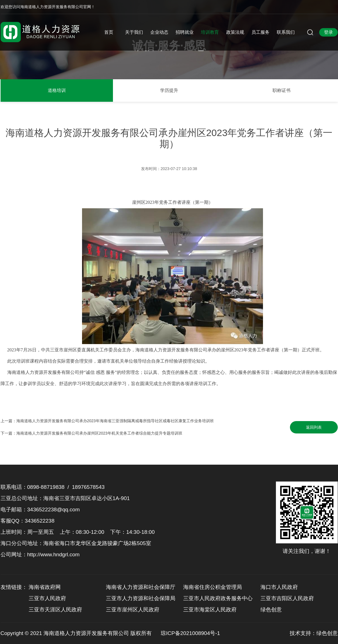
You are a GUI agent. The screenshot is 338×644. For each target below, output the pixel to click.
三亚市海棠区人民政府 (210, 610)
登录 (328, 32)
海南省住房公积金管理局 (213, 587)
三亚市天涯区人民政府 (55, 610)
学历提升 (169, 90)
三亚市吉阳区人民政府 (287, 598)
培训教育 (210, 32)
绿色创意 (271, 610)
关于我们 (134, 32)
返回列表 (314, 427)
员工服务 (260, 32)
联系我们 (286, 32)
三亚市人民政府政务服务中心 (218, 598)
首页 (109, 32)
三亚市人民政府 (47, 598)
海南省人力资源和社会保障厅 (141, 587)
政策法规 (235, 32)
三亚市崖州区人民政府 (133, 610)
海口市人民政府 (279, 587)
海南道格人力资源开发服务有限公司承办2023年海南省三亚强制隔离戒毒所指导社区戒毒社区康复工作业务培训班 (115, 421)
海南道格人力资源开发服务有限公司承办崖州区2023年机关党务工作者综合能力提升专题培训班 (99, 433)
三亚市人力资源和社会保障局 (141, 598)
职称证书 (282, 90)
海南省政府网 (45, 587)
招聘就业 (185, 32)
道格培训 (57, 90)
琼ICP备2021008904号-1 (190, 633)
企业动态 (159, 32)
